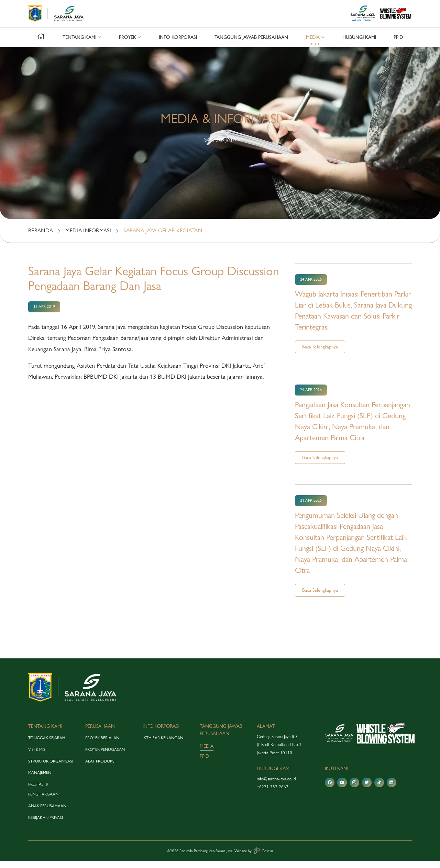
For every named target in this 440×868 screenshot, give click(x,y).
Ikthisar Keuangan (163, 745)
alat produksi (100, 768)
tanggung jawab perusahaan (251, 44)
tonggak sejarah (47, 745)
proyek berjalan (102, 745)
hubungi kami (359, 44)
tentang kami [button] (79, 44)
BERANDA (41, 237)
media (207, 753)
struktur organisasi (51, 768)
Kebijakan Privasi (46, 824)
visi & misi (37, 756)
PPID (398, 44)
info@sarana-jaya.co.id (276, 786)
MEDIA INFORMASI (88, 237)
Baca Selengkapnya (320, 354)
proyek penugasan (105, 756)
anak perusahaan (47, 813)
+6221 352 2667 (273, 793)
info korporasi (178, 44)
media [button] (313, 44)
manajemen (40, 779)
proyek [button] (128, 44)
